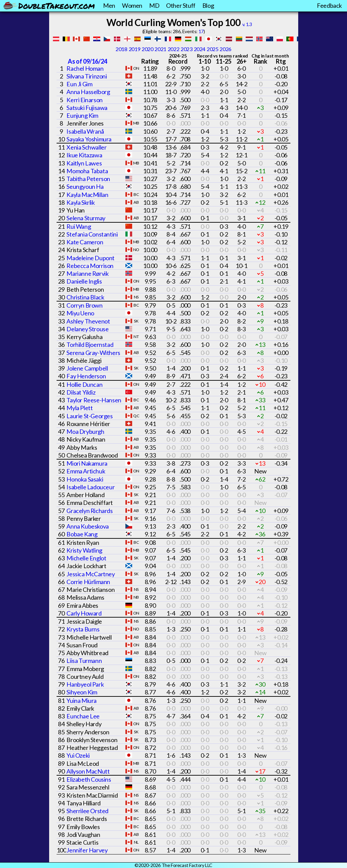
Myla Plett (79, 408)
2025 (212, 49)
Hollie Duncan (84, 384)
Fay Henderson (86, 376)
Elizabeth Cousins (89, 779)
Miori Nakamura (87, 463)
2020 (147, 49)
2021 (160, 49)
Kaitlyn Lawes (84, 163)
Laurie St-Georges (89, 416)
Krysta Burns (83, 629)
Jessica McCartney (90, 574)
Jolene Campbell (87, 368)
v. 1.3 (247, 24)
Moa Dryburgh (85, 431)
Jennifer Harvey (87, 850)
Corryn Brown (84, 305)
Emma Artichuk (86, 471)
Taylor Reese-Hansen (94, 400)
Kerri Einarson (84, 100)
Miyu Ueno (80, 313)
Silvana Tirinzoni (87, 76)
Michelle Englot (86, 558)
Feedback (329, 5)
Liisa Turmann (84, 661)
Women (132, 5)
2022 (173, 49)
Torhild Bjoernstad (90, 344)
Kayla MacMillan (87, 195)
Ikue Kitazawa (84, 155)
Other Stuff (181, 5)
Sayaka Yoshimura (89, 139)
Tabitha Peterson (88, 179)
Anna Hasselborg (88, 92)
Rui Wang (79, 226)
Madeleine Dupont (90, 258)
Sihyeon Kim (82, 692)
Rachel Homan (85, 68)
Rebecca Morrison (90, 266)
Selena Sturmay (86, 218)
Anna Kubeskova (87, 526)
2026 (225, 49)
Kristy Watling (84, 550)
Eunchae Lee (83, 716)
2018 (121, 49)
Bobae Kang (82, 534)
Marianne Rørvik (87, 273)
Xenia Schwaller (86, 147)
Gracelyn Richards (89, 511)
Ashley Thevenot (88, 321)
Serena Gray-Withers (93, 353)
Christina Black (85, 297)
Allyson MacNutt (88, 771)
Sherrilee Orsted (87, 811)
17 (201, 31)
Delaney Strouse (87, 329)
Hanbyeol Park (85, 684)
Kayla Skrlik (80, 202)
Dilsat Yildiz (81, 392)
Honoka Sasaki (85, 479)
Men (109, 5)
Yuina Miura (81, 700)
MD (154, 5)
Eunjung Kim (82, 115)
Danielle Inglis (84, 281)
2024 (200, 49)
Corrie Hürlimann (88, 582)
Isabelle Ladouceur (90, 487)
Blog (208, 5)
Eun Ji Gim (79, 84)
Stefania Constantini (92, 234)
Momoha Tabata (87, 171)
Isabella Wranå (85, 131)
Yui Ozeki (78, 755)
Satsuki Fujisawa (87, 108)
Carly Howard (84, 613)
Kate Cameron (85, 242)
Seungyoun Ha (85, 186)
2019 (135, 49)
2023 (186, 49)
